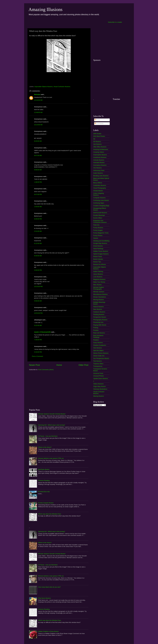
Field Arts (96, 225)
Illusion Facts (98, 256)
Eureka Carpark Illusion (46, 503)
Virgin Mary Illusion (100, 386)
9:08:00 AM (38, 170)
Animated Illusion (99, 163)
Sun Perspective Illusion (101, 358)
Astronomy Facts (99, 170)
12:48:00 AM (38, 112)
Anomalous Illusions (100, 165)
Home (59, 365)
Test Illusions (97, 361)
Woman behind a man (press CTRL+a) (51, 458)
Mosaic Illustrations (100, 297)
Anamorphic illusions (100, 155)
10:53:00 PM (38, 313)
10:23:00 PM (38, 286)
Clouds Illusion (98, 191)
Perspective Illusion (100, 317)
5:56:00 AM (38, 301)
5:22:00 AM (38, 325)
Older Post (83, 365)
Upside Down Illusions (101, 378)
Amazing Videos (99, 152)
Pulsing (96, 328)
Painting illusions (99, 314)
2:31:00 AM (38, 231)
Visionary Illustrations (100, 389)
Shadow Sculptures (100, 345)
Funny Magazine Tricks (101, 233)
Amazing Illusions (45, 9)
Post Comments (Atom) (46, 370)
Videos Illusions (98, 384)
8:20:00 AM (38, 141)
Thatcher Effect (98, 364)
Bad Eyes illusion (44, 469)
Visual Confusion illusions (62, 87)
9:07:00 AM (38, 155)
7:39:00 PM (38, 340)
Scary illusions (98, 343)
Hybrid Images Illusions (101, 254)
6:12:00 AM (38, 243)
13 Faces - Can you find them (48, 436)
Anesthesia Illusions (100, 157)
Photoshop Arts (98, 322)
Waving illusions (99, 396)
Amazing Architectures (101, 149)
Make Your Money (99, 282)
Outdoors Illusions (99, 312)
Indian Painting (98, 271)
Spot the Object (98, 350)
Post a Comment (37, 356)
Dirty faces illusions (44, 598)
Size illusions (98, 348)
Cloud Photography (100, 188)
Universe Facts (98, 373)
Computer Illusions (99, 198)
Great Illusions (98, 246)
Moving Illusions (99, 300)
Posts (97, 120)
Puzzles (96, 330)
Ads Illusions (97, 144)
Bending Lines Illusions (101, 176)
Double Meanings (99, 215)
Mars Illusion (97, 285)
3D (94, 139)
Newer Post (34, 365)
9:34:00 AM (38, 256)
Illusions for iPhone (100, 264)
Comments (99, 123)
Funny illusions (98, 228)
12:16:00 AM (38, 100)
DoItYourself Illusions (100, 213)
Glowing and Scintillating (101, 241)
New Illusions (98, 309)
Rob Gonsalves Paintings (98, 336)
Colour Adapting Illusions (99, 194)
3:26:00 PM (38, 270)
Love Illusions (98, 277)
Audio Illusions (98, 173)
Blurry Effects (98, 183)
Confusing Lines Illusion (101, 200)
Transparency (98, 366)
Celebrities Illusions (100, 185)
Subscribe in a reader (115, 22)
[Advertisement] (67, 22)
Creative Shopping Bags (101, 206)
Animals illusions (99, 160)
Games (96, 238)
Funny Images (98, 230)
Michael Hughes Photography (99, 288)
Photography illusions (100, 320)
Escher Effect (98, 218)
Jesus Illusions (98, 274)
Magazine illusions (99, 279)
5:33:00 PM (38, 352)
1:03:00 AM (38, 207)
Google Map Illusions (100, 243)
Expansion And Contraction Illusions (100, 221)
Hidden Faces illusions (101, 251)
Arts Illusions (97, 168)
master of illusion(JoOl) (42, 332)
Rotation (96, 340)
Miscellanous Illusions (100, 294)
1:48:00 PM (38, 182)
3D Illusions (97, 142)
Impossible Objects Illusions (44, 87)
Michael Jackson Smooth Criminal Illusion (52, 414)
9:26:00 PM (38, 219)
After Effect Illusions (100, 147)
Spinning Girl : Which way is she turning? (52, 425)
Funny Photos (98, 235)
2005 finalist (97, 134)
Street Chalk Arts (99, 356)
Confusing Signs (99, 203)
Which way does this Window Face (50, 514)
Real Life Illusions (99, 333)
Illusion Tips (97, 262)
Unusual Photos (98, 376)
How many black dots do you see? (49, 587)
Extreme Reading (44, 480)
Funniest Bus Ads (44, 492)
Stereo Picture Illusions (101, 353)
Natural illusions (98, 307)
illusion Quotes (98, 259)
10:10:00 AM (38, 125)
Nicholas (37, 94)
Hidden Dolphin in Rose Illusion (48, 631)
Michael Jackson (99, 292)
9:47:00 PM (38, 194)
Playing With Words (100, 325)
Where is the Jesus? (45, 447)
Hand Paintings (98, 249)
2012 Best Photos (99, 136)
